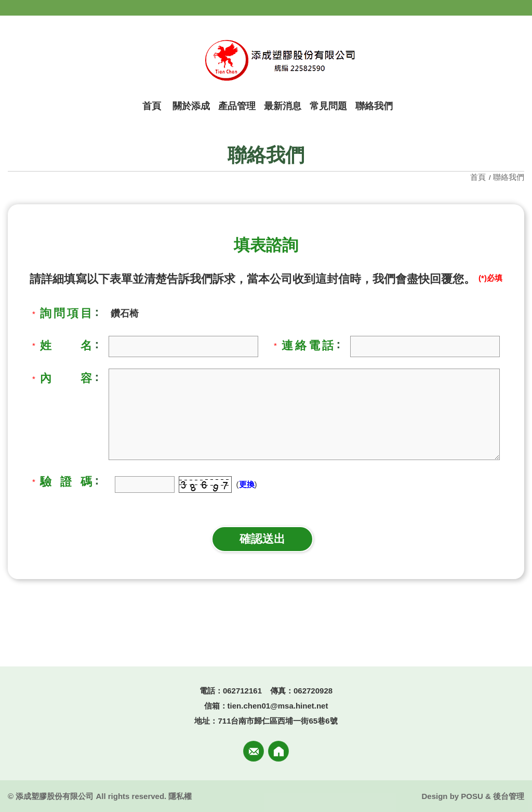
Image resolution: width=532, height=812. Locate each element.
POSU (472, 796)
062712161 (242, 691)
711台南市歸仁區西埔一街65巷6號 (277, 721)
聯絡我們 (509, 177)
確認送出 (262, 539)
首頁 (479, 177)
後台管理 (509, 796)
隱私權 (180, 796)
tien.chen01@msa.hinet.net (278, 706)
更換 (247, 484)
